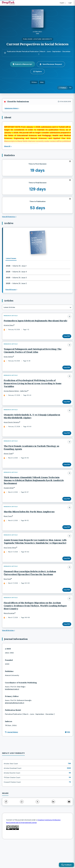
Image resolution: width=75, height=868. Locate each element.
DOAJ (42, 82)
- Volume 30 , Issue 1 (16, 266)
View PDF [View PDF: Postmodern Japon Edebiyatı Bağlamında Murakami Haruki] (66, 340)
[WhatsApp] (22, 826)
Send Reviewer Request (51, 64)
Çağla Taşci (25, 399)
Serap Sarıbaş (9, 362)
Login (70, 3)
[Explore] (37, 71)
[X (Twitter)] (37, 826)
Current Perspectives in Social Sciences (37, 44)
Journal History (12, 757)
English (63, 3)
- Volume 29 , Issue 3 (16, 278)
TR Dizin (34, 82)
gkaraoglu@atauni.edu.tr (15, 728)
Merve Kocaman (10, 637)
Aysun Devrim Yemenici (12, 432)
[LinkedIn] (53, 826)
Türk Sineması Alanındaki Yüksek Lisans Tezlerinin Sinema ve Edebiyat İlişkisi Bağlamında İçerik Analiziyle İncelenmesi (35, 494)
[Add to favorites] (69, 316)
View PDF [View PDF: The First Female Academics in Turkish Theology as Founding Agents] (66, 476)
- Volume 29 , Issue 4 (16, 272)
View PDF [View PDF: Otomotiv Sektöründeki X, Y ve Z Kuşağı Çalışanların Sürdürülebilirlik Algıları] (66, 443)
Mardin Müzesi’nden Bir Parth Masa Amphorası (30, 527)
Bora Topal (8, 601)
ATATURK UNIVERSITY (43, 39)
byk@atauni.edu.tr (12, 714)
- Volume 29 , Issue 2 (16, 283)
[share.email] (69, 826)
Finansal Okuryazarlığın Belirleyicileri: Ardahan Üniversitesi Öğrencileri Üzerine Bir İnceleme (31, 595)
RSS (68, 757)
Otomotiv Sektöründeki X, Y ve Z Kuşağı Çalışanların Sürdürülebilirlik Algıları (33, 426)
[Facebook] (6, 826)
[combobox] (37, 307)
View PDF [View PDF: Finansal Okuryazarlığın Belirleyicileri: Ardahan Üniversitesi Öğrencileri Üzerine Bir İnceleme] (66, 612)
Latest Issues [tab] (11, 258)
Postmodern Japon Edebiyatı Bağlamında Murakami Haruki (32, 323)
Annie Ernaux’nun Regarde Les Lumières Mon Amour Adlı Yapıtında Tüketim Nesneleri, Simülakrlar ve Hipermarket (34, 560)
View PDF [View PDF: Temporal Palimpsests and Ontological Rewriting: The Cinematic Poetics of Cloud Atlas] (66, 373)
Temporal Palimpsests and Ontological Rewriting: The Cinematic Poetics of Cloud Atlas (34, 356)
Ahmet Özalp (9, 465)
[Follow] (63, 88)
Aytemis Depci (10, 329)
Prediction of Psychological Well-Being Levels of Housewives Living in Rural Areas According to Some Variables (34, 391)
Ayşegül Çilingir (10, 501)
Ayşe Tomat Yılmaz (11, 568)
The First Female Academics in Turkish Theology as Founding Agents (32, 459)
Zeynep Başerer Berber (12, 399)
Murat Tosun (9, 532)
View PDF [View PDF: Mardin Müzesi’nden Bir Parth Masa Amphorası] (66, 542)
